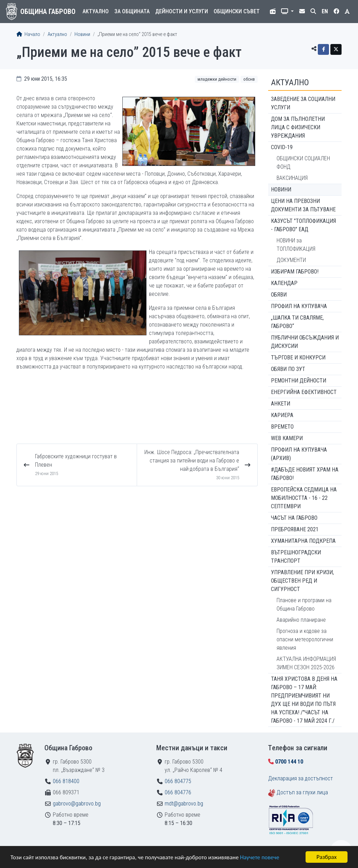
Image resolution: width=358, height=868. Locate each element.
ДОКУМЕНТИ (291, 260)
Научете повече (259, 857)
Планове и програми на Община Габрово (304, 604)
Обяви (279, 295)
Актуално (96, 11)
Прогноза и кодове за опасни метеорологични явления (305, 639)
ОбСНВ (249, 79)
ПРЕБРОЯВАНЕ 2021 (295, 529)
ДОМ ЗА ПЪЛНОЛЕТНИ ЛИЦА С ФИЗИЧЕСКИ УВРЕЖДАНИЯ (298, 127)
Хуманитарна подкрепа (303, 541)
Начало (28, 34)
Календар (284, 283)
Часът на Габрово (294, 518)
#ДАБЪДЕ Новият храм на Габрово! (305, 474)
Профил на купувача (299, 306)
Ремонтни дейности (299, 381)
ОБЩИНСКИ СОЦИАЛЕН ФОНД (303, 163)
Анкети (281, 404)
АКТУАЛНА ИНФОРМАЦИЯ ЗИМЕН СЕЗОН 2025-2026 (306, 663)
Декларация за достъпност (300, 778)
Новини (82, 34)
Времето (282, 427)
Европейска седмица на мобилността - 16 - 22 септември (304, 498)
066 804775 (178, 781)
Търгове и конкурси (298, 358)
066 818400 (66, 781)
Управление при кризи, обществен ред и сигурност (302, 581)
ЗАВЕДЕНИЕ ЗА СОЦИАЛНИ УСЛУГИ (303, 103)
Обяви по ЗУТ (288, 369)
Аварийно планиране (301, 620)
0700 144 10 (289, 762)
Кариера (282, 415)
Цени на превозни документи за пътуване (303, 205)
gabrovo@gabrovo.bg (77, 804)
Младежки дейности (217, 79)
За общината (132, 11)
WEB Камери (287, 438)
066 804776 (178, 792)
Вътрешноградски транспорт (296, 557)
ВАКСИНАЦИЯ (292, 178)
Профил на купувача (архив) (299, 454)
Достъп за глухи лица (302, 792)
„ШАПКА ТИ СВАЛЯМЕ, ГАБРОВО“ (297, 322)
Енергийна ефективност (304, 392)
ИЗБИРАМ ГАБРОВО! (295, 272)
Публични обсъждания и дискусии (305, 342)
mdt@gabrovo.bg (184, 804)
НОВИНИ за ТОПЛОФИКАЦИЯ (296, 245)
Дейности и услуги (182, 11)
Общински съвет (237, 11)
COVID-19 (282, 147)
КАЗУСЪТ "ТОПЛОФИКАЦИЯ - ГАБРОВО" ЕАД (303, 225)
